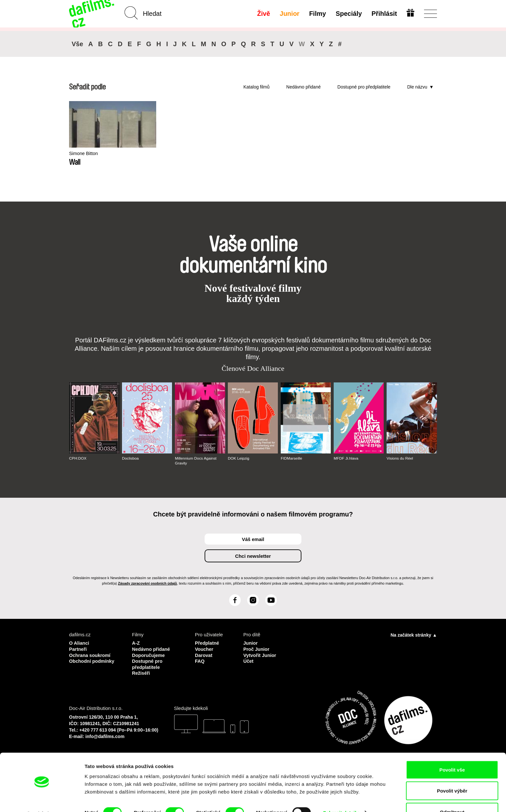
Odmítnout (452, 795)
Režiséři (141, 672)
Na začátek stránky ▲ (414, 635)
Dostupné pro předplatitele (364, 87)
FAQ (200, 660)
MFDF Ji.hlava (346, 458)
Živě (263, 14)
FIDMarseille (292, 458)
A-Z (136, 643)
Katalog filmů (256, 87)
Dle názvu (417, 87)
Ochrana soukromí (91, 655)
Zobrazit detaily (341, 795)
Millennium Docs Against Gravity (196, 461)
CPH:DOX (78, 458)
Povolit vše (452, 752)
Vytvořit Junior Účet (260, 657)
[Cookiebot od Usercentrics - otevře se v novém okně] (42, 799)
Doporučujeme (149, 655)
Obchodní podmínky (92, 660)
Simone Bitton (84, 154)
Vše (77, 44)
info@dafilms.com (105, 735)
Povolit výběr (452, 774)
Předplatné (207, 643)
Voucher (204, 649)
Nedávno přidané (304, 87)
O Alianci (79, 643)
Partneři (78, 649)
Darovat (204, 655)
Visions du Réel (400, 458)
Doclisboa (131, 458)
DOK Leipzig (239, 458)
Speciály (348, 14)
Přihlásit (384, 14)
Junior (289, 14)
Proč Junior (257, 649)
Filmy (317, 14)
